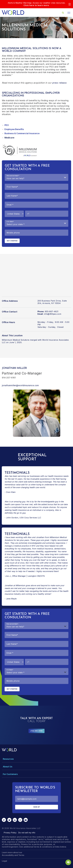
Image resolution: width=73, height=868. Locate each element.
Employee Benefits (14, 129)
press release (59, 83)
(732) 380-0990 (36, 731)
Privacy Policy (10, 833)
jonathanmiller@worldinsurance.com (20, 385)
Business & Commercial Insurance (22, 133)
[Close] (70, 4)
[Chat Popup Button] (68, 862)
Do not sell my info (27, 833)
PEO (7, 125)
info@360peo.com (53, 314)
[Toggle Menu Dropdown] (36, 759)
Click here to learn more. (36, 5)
